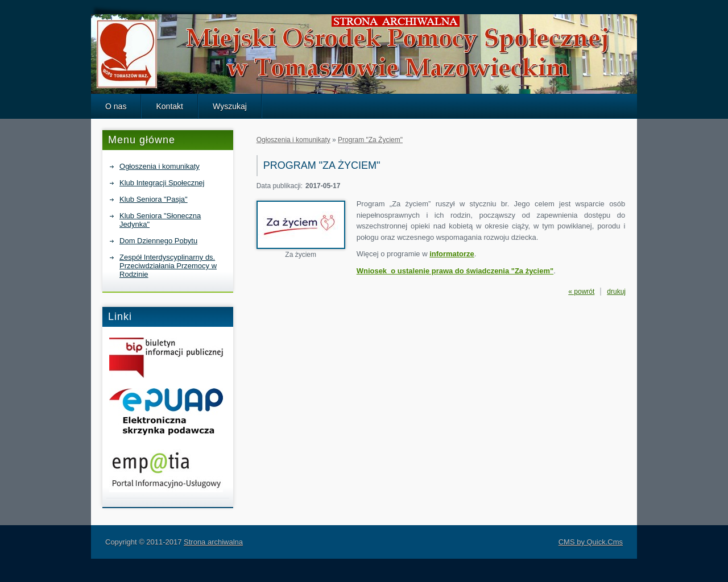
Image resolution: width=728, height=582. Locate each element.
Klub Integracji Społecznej (162, 183)
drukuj (616, 292)
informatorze (452, 254)
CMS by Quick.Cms (591, 542)
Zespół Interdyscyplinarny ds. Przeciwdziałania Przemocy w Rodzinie (168, 266)
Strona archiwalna (213, 542)
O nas (116, 106)
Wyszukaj (230, 106)
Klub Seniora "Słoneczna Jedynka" (160, 220)
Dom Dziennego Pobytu (158, 241)
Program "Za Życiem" (370, 140)
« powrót (581, 292)
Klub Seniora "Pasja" (154, 199)
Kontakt (169, 106)
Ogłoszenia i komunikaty (160, 166)
